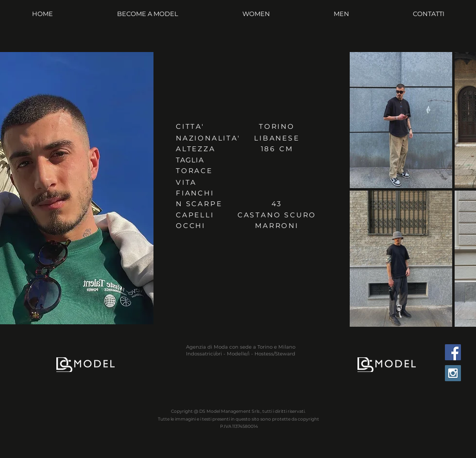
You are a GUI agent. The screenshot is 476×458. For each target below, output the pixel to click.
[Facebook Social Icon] (453, 352)
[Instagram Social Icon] (453, 373)
